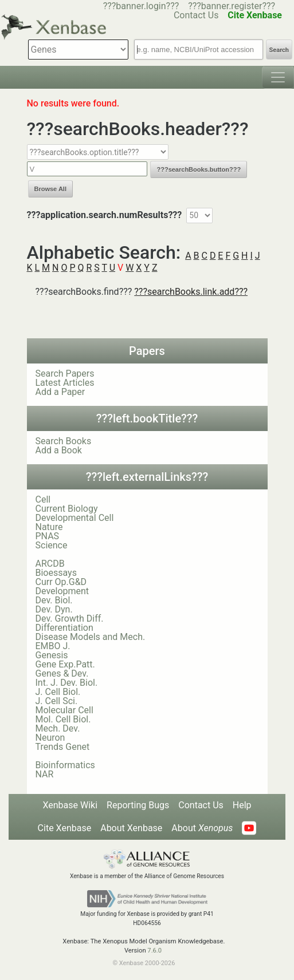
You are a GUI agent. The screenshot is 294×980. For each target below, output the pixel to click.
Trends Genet (63, 747)
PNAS (48, 536)
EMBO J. (53, 646)
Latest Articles (65, 383)
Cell (43, 499)
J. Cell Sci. (57, 701)
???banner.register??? (232, 6)
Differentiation (64, 628)
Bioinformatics (65, 765)
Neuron (50, 738)
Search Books (64, 441)
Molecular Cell (64, 710)
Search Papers (65, 374)
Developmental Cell (75, 518)
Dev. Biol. (54, 600)
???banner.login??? (141, 6)
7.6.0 (154, 951)
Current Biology (67, 509)
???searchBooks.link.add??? (191, 292)
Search (279, 50)
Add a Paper (60, 392)
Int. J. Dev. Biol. (67, 683)
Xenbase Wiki (70, 805)
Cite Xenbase (65, 828)
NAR (45, 774)
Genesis (52, 655)
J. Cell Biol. (58, 692)
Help (242, 805)
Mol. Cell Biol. (63, 719)
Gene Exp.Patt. (65, 664)
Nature (49, 527)
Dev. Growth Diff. (70, 619)
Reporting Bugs (138, 805)
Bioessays (56, 573)
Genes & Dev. (62, 673)
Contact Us (201, 805)
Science (52, 545)
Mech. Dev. (58, 728)
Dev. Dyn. (54, 609)
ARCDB (50, 564)
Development (62, 591)
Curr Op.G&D (61, 582)
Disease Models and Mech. (91, 637)
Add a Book (59, 450)
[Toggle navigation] (278, 77)
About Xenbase (131, 828)
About (202, 828)
